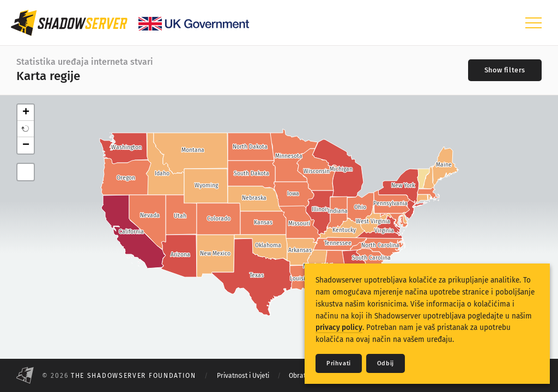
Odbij (386, 363)
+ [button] (26, 113)
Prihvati (339, 363)
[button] (26, 129)
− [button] (26, 145)
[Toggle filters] (505, 70)
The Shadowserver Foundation (134, 376)
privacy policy (339, 327)
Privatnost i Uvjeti (243, 376)
